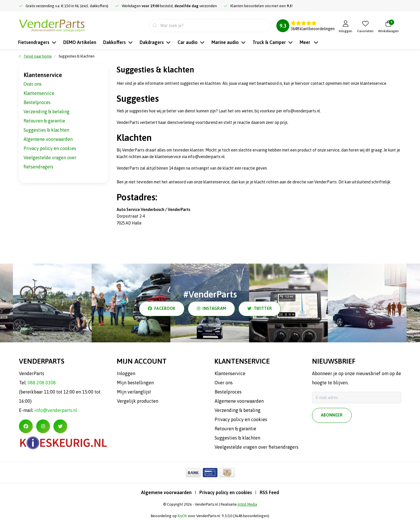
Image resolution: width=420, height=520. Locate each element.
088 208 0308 (42, 383)
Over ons (33, 84)
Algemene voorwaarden (48, 139)
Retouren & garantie (44, 121)
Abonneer (332, 415)
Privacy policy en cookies (50, 148)
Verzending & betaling (47, 112)
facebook (162, 309)
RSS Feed (269, 492)
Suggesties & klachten (77, 56)
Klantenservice (39, 93)
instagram (211, 309)
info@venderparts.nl (56, 410)
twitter (260, 309)
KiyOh (182, 516)
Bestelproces (37, 102)
